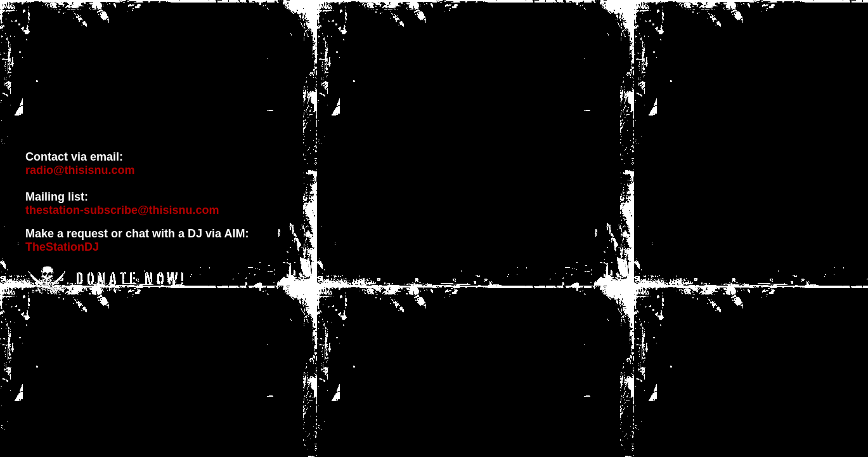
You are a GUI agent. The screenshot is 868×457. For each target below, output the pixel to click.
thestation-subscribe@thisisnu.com (122, 210)
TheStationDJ (62, 247)
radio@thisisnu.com (80, 170)
